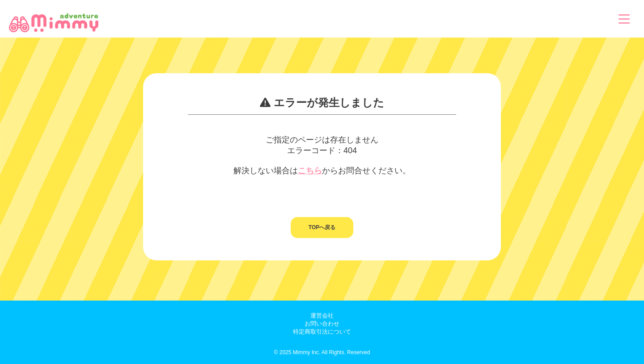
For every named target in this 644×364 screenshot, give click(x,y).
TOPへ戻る (322, 227)
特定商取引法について (322, 332)
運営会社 (322, 316)
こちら (310, 171)
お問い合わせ (322, 324)
